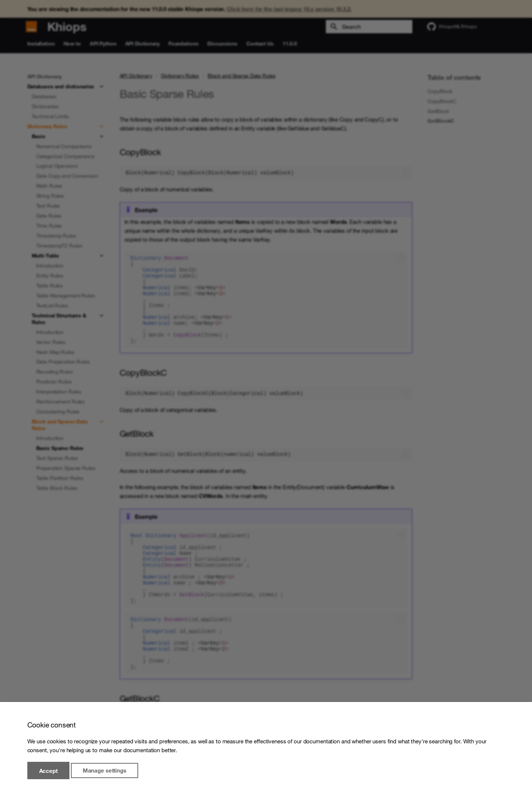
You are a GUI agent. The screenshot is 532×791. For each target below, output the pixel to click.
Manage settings (105, 771)
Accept (48, 771)
